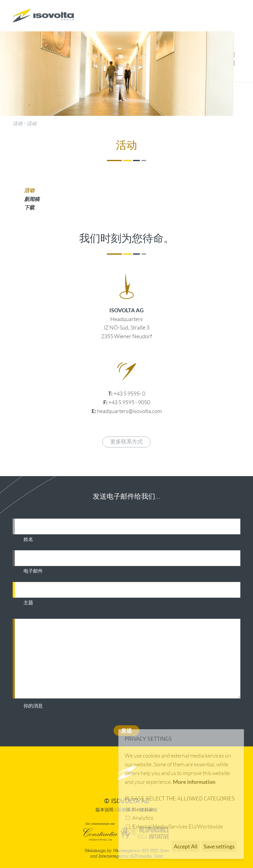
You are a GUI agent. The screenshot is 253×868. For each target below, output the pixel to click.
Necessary (144, 809)
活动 (17, 123)
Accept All (186, 846)
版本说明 (105, 810)
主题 (28, 603)
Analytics (143, 818)
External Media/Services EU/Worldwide (178, 826)
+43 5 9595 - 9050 (129, 402)
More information (194, 782)
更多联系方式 (126, 442)
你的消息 (33, 706)
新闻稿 (32, 199)
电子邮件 (33, 571)
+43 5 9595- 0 (129, 393)
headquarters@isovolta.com (129, 411)
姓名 (28, 539)
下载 (29, 207)
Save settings (219, 846)
